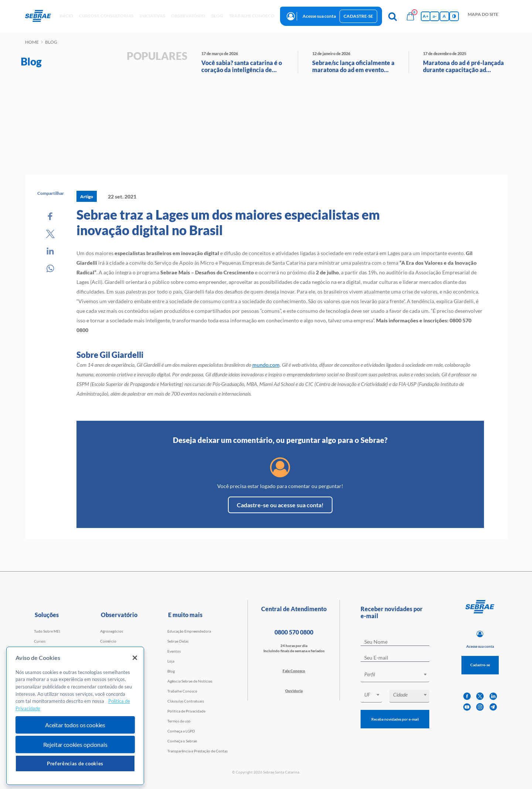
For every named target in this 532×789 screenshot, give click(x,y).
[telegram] (493, 707)
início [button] (66, 16)
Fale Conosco (294, 671)
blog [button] (217, 16)
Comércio (108, 641)
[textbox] (399, 674)
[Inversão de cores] (454, 16)
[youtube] (467, 707)
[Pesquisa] (393, 16)
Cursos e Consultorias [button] (106, 16)
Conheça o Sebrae (182, 741)
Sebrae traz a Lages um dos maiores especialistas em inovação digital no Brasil (228, 222)
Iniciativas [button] (152, 16)
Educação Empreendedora (189, 631)
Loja (171, 661)
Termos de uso (179, 721)
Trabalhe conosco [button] (252, 16)
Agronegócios (112, 631)
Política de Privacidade (186, 711)
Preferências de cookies (75, 763)
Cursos (40, 641)
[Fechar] (135, 658)
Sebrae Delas (178, 641)
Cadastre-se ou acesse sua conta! (280, 505)
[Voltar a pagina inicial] (41, 16)
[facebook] (467, 696)
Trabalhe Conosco (182, 691)
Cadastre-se (358, 16)
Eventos (174, 651)
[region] (75, 716)
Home (32, 42)
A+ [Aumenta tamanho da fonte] (426, 16)
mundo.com (266, 365)
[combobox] (395, 676)
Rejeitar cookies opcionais (75, 744)
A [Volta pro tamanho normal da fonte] (444, 16)
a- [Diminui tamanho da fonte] (434, 16)
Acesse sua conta (319, 16)
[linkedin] (493, 696)
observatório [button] (188, 16)
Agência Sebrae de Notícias (190, 681)
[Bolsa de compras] (410, 16)
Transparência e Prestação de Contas (197, 751)
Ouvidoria (294, 691)
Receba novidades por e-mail (395, 719)
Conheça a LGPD (181, 731)
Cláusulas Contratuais (186, 701)
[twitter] (480, 696)
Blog (171, 671)
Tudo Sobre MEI (47, 631)
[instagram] (480, 707)
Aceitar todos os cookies (75, 725)
